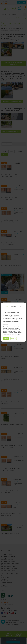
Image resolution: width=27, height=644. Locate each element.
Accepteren (6, 338)
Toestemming (5, 306)
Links (21, 306)
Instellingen (13, 306)
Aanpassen (14, 338)
